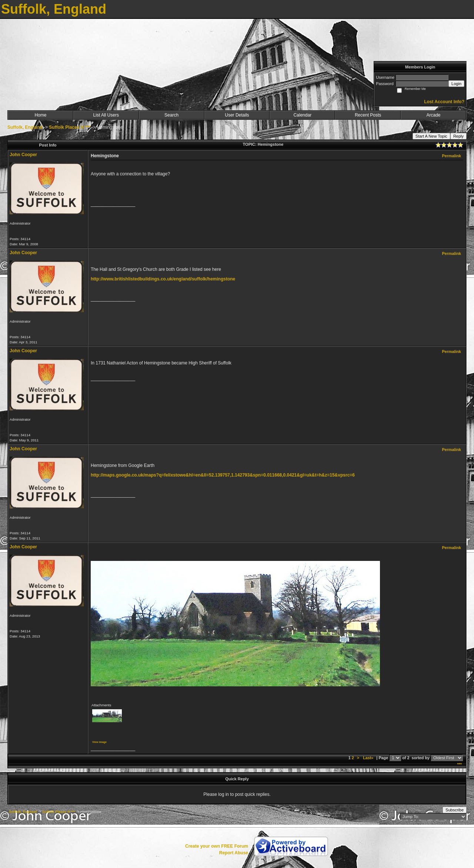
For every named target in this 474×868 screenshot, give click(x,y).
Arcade (434, 115)
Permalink (451, 156)
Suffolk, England (25, 127)
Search (171, 115)
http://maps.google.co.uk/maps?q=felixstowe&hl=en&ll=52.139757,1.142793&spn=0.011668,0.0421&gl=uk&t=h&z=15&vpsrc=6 (223, 475)
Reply (458, 136)
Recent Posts (368, 115)
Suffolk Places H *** (69, 127)
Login (456, 84)
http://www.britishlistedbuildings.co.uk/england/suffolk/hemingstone (163, 279)
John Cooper (23, 155)
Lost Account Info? (444, 102)
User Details (237, 115)
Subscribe (455, 810)
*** (459, 764)
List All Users (106, 115)
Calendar (302, 115)
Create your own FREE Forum (217, 846)
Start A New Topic (431, 136)
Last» (369, 758)
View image (99, 742)
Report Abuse (234, 853)
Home (40, 115)
